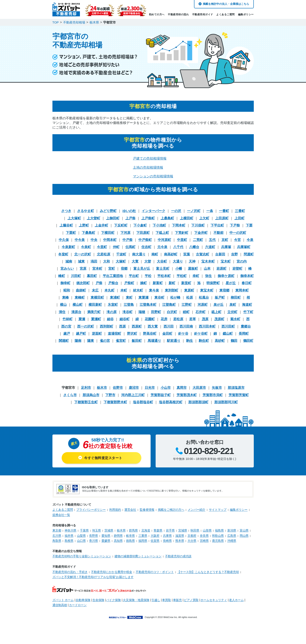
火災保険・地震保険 (136, 600)
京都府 (192, 536)
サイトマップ (218, 510)
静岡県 (118, 536)
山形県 (207, 530)
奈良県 (204, 536)
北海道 (146, 530)
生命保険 (98, 600)
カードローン (78, 605)
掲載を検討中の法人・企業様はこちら (226, 4)
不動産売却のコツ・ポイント (155, 572)
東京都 (57, 530)
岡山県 (244, 536)
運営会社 (130, 510)
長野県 (94, 536)
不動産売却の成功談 (178, 556)
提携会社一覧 (61, 515)
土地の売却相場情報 (148, 167)
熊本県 (180, 541)
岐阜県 (130, 536)
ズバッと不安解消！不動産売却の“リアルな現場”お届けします (93, 577)
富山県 (244, 530)
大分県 (192, 541)
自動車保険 (83, 600)
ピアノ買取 (191, 600)
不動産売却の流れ (178, 14)
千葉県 (84, 530)
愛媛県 (106, 541)
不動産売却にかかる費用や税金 (112, 572)
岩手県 (170, 530)
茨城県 (109, 530)
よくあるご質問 (225, 14)
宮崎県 (204, 541)
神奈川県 (70, 530)
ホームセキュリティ (214, 600)
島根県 (69, 541)
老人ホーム (236, 600)
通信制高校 (60, 605)
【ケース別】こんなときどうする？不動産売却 (208, 572)
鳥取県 (57, 541)
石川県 (57, 536)
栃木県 (121, 530)
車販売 (177, 600)
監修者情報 (147, 510)
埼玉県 (96, 530)
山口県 (81, 541)
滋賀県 (180, 536)
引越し (156, 600)
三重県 (143, 536)
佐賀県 (155, 541)
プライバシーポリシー (91, 510)
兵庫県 (167, 536)
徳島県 (130, 541)
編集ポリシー (246, 14)
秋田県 (195, 530)
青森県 (158, 530)
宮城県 (183, 530)
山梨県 (81, 536)
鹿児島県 (218, 541)
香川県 (94, 541)
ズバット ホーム (63, 600)
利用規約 (115, 510)
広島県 (232, 536)
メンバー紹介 (197, 510)
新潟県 (232, 530)
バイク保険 (113, 600)
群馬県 (133, 530)
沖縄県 (232, 541)
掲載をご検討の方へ (171, 510)
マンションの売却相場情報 (153, 176)
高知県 (118, 541)
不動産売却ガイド (203, 14)
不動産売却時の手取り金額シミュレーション (82, 556)
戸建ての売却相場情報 (150, 158)
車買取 (167, 600)
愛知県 (106, 536)
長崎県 (167, 541)
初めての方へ (157, 14)
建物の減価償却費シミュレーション (138, 556)
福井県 (69, 536)
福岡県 (143, 541)
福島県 (219, 530)
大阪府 (155, 536)
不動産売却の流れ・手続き (70, 572)
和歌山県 (218, 536)
